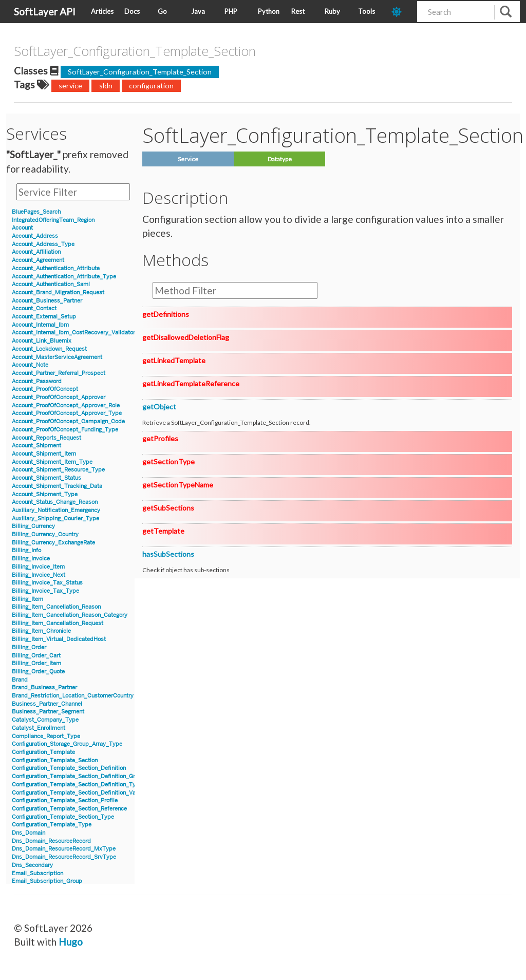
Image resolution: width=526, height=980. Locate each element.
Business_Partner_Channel (47, 704)
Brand (20, 680)
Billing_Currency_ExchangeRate (53, 543)
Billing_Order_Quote (38, 672)
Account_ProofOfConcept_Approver (59, 397)
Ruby (332, 11)
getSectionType (168, 461)
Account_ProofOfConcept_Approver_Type (67, 413)
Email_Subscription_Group (47, 881)
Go (162, 11)
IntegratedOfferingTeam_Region (53, 220)
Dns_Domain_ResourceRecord (51, 841)
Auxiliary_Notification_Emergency (56, 510)
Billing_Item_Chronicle (41, 631)
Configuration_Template (43, 752)
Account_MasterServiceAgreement (57, 357)
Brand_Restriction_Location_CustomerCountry (73, 696)
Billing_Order (29, 647)
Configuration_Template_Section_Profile (65, 800)
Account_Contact (34, 308)
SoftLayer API (45, 12)
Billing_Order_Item (36, 663)
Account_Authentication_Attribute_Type (64, 277)
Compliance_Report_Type (46, 736)
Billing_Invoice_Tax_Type (45, 591)
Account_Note (30, 365)
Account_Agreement (38, 260)
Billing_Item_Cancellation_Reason (56, 607)
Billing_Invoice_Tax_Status (47, 583)
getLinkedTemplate (174, 360)
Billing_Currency (33, 526)
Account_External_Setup (44, 317)
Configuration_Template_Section (55, 760)
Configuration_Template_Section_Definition (69, 768)
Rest (298, 11)
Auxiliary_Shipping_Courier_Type (55, 519)
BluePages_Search (36, 212)
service (70, 86)
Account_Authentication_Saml (51, 284)
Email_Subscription (37, 873)
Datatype (280, 159)
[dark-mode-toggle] (400, 12)
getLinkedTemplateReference (191, 383)
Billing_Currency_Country (45, 534)
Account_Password (37, 381)
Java (198, 11)
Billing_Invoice (31, 559)
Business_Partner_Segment (48, 712)
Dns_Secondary (32, 865)
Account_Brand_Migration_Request (58, 293)
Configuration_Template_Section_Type (63, 817)
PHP (231, 11)
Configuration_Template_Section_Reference (69, 809)
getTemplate (163, 531)
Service (188, 159)
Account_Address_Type (43, 244)
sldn (106, 86)
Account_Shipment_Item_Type (52, 462)
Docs (132, 11)
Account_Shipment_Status (46, 478)
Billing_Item (27, 599)
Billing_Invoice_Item (38, 567)
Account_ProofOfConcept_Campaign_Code (68, 421)
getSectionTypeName (178, 485)
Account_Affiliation (36, 252)
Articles (102, 11)
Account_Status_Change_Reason (55, 502)
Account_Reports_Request (46, 438)
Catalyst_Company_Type (45, 720)
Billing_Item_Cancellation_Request (58, 623)
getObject (159, 407)
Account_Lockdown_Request (49, 349)
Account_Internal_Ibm (40, 325)
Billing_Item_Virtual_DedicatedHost (59, 639)
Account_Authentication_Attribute (56, 268)
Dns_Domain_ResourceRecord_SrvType (64, 857)
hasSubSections (168, 554)
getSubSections (168, 508)
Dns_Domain (29, 833)
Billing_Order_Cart (36, 656)
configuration (151, 86)
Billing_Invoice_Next (39, 575)
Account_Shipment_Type (45, 494)
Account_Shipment (36, 446)
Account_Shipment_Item (44, 454)
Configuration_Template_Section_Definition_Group (78, 776)
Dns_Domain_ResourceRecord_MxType (64, 849)
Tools (367, 11)
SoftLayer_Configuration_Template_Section (140, 72)
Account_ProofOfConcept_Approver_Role (66, 406)
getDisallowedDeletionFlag (186, 337)
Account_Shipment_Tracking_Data (57, 486)
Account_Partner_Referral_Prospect (59, 373)
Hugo (71, 942)
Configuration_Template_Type (52, 825)
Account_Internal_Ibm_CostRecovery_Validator (73, 333)
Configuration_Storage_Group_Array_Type (67, 744)
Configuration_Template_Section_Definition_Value (78, 793)
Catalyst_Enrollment (39, 728)
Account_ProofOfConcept (45, 389)
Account (22, 228)
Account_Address (35, 236)
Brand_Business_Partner (44, 687)
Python (269, 11)
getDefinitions (166, 314)
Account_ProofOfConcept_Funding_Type (65, 430)
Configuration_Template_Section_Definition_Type (77, 785)
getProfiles (160, 438)
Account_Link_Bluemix (42, 341)
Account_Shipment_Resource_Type (58, 470)
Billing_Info (26, 550)
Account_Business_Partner (47, 301)
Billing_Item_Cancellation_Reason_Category (70, 615)
